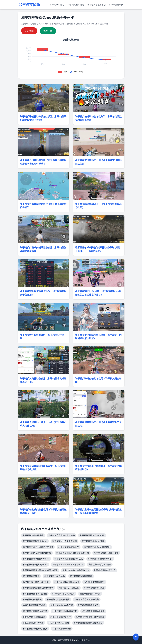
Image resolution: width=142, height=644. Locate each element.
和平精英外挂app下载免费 (35, 594)
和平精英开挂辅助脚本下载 (65, 611)
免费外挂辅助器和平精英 (34, 605)
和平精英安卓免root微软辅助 (62, 535)
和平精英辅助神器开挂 (61, 617)
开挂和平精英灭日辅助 (59, 623)
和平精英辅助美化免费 (88, 605)
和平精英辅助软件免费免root (76, 570)
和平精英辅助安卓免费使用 (65, 541)
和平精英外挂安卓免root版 (92, 535)
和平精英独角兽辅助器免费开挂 (88, 623)
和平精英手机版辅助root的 (100, 559)
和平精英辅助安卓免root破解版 (37, 553)
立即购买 (29, 31)
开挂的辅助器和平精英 (33, 623)
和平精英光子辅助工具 (69, 588)
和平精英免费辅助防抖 (94, 582)
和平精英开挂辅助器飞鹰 (93, 611)
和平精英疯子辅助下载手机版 (36, 582)
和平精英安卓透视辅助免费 (87, 599)
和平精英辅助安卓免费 (69, 547)
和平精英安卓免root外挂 (93, 541)
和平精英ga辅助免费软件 (63, 594)
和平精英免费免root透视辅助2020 (68, 564)
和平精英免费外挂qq (32, 599)
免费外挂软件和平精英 (90, 594)
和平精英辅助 (29, 5)
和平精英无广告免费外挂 (58, 599)
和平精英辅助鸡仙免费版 (62, 605)
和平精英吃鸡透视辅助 (55, 576)
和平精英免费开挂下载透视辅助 (90, 617)
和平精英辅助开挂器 (62, 628)
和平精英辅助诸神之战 (94, 588)
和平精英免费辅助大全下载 (35, 611)
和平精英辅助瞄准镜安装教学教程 (38, 588)
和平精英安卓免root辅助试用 (97, 547)
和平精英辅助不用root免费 (106, 553)
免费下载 (48, 31)
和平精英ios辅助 (57, 5)
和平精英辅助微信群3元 (105, 570)
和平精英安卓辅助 (76, 5)
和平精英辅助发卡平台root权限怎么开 (40, 570)
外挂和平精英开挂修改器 (34, 617)
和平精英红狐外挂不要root (35, 564)
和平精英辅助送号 (31, 576)
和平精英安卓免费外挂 (33, 535)
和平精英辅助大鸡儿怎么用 (67, 582)
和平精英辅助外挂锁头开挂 (35, 628)
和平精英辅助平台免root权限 (36, 559)
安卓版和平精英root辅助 (100, 564)
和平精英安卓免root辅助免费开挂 (38, 547)
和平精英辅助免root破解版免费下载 (73, 553)
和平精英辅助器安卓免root (35, 541)
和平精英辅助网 (116, 5)
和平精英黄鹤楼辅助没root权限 (69, 559)
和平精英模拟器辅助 (96, 5)
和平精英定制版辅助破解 (81, 576)
